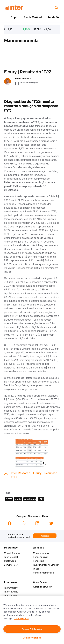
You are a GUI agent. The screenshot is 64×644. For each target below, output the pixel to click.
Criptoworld (10, 561)
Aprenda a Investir (42, 587)
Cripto (14, 17)
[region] (32, 620)
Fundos (37, 569)
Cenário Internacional (44, 573)
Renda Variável (33, 17)
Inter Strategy (11, 588)
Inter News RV (11, 592)
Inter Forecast (11, 557)
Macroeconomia (41, 553)
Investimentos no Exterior (46, 565)
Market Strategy (12, 553)
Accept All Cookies (32, 629)
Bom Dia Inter (11, 565)
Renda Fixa (54, 17)
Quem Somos (40, 582)
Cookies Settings (32, 638)
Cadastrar (45, 536)
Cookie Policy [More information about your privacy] (22, 618)
